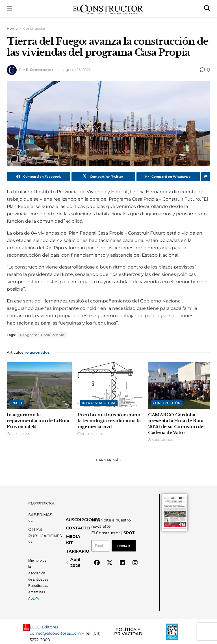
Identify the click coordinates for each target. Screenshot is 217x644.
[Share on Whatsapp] (168, 177)
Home (12, 28)
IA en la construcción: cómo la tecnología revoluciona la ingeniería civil (109, 421)
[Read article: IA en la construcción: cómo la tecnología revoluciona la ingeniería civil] (110, 385)
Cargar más (108, 460)
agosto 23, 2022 (77, 70)
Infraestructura (99, 403)
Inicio (17, 403)
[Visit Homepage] (108, 8)
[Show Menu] (9, 8)
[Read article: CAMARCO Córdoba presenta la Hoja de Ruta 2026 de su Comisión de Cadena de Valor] (181, 385)
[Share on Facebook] (38, 177)
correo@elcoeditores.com (55, 633)
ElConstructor (40, 70)
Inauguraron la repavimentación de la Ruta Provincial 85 (38, 421)
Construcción (35, 28)
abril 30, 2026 (19, 434)
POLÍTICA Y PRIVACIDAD (128, 632)
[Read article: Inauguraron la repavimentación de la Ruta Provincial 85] (39, 385)
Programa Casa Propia (42, 335)
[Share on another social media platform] (206, 177)
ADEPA (34, 598)
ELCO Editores (44, 627)
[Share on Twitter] (103, 177)
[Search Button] (207, 8)
